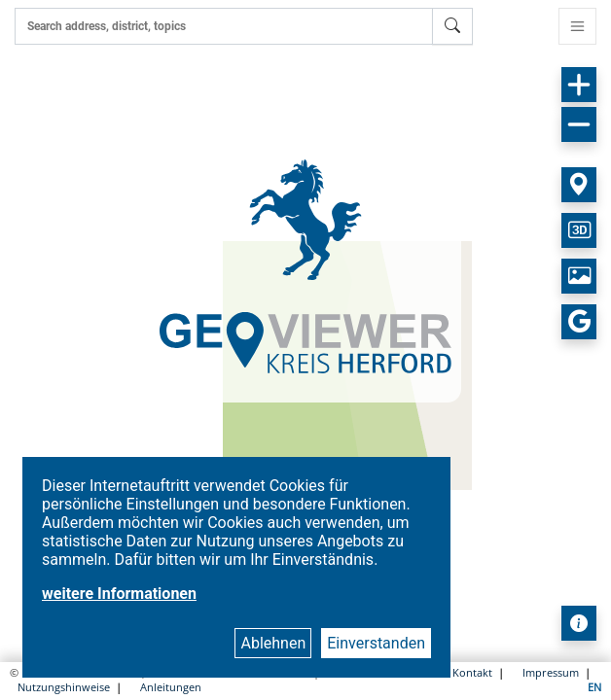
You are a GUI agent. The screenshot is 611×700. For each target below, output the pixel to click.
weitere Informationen (119, 594)
